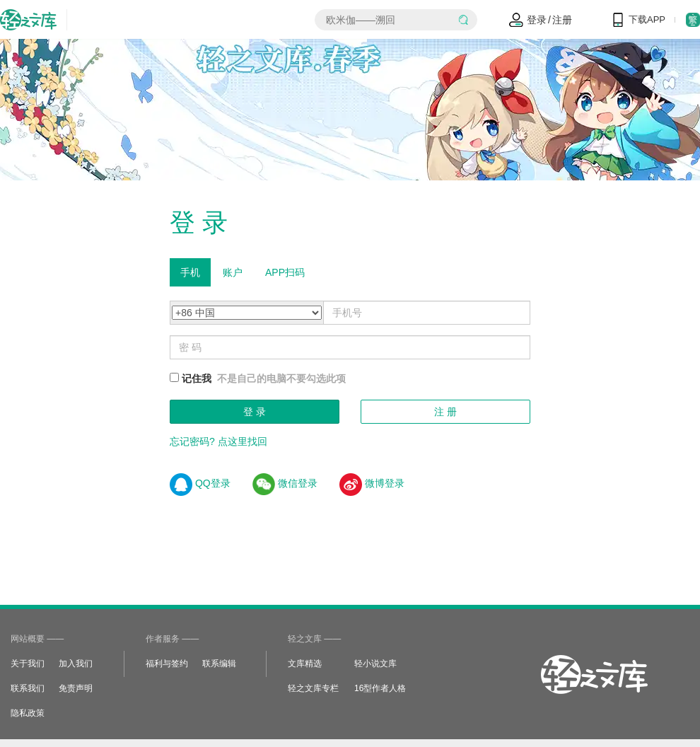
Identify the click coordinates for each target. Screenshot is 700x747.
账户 (233, 272)
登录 (537, 20)
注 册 (445, 412)
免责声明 (76, 688)
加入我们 (76, 664)
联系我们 (28, 688)
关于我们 (28, 664)
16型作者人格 (380, 688)
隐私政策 (28, 713)
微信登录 (285, 483)
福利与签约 (167, 664)
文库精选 (305, 664)
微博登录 (372, 483)
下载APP (647, 19)
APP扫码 (285, 272)
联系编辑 (219, 664)
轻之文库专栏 (313, 688)
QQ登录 (200, 483)
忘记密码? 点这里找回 (218, 441)
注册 (562, 20)
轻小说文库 (375, 664)
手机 (190, 272)
